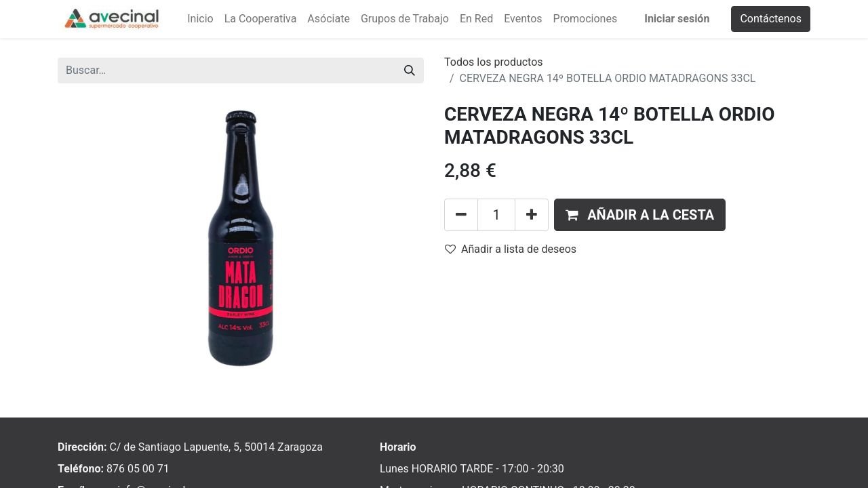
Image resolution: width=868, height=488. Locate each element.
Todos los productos (494, 62)
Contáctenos (771, 19)
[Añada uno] (532, 215)
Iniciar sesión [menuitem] (677, 19)
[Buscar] (410, 70)
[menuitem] (200, 19)
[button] (640, 215)
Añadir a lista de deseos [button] (511, 249)
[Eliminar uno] (461, 215)
